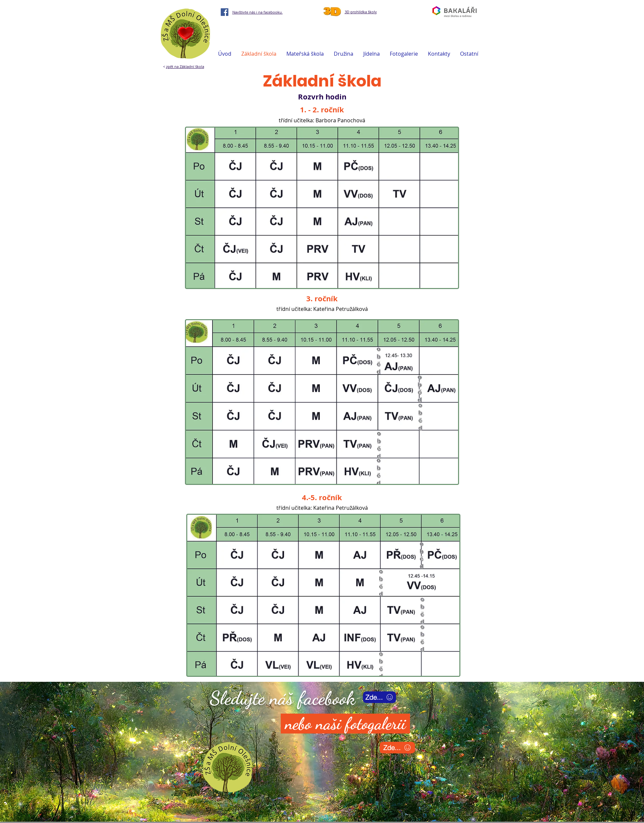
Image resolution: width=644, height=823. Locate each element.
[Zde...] (380, 697)
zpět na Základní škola (185, 66)
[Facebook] (225, 12)
